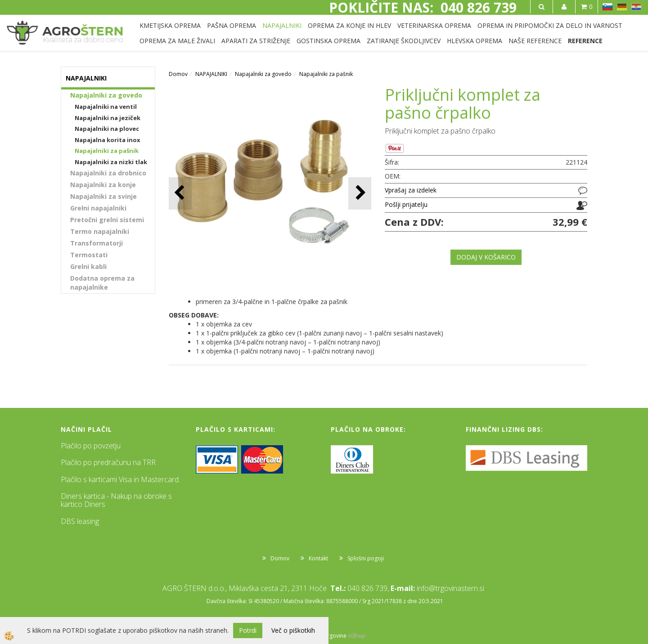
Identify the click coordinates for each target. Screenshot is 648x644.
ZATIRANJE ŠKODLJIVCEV (404, 41)
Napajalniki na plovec (107, 129)
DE (622, 7)
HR (636, 7)
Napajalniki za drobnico (108, 173)
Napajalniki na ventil (106, 107)
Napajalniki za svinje (103, 196)
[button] (360, 193)
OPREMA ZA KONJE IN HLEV (349, 25)
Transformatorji (97, 243)
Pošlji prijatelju (406, 204)
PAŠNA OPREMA (232, 25)
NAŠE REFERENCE (535, 41)
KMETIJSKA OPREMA (170, 25)
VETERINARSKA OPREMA (434, 25)
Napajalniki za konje (103, 185)
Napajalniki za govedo (106, 95)
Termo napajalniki (100, 231)
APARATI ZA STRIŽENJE (256, 41)
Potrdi (248, 630)
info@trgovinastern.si (450, 588)
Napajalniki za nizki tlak (111, 162)
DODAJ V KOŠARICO (486, 257)
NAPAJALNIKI (282, 25)
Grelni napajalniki (98, 208)
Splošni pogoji (366, 558)
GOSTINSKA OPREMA (328, 41)
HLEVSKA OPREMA (475, 41)
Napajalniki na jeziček (108, 118)
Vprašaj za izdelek (411, 190)
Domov (178, 74)
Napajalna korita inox (108, 140)
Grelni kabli (88, 266)
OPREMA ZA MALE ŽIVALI (177, 41)
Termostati (89, 255)
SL (607, 7)
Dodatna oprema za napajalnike (102, 283)
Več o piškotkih (293, 630)
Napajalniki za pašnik (107, 151)
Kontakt (318, 558)
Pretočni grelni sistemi (107, 220)
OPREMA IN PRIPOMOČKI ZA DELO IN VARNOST (550, 25)
